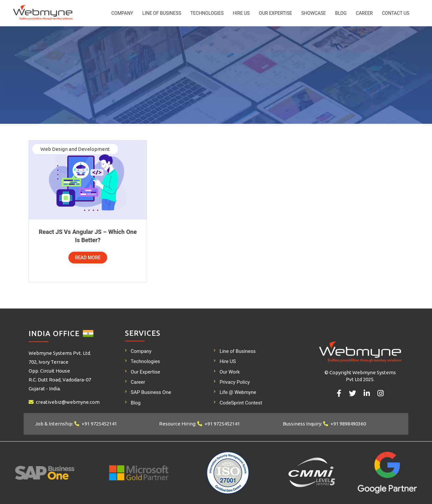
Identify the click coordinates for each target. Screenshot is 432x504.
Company (122, 13)
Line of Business (162, 13)
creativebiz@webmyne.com (68, 402)
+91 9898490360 (348, 424)
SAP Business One (151, 392)
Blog (341, 13)
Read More (88, 258)
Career (364, 13)
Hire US (241, 13)
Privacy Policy (235, 382)
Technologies (207, 13)
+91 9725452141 (99, 424)
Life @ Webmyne (238, 392)
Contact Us (396, 13)
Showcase (313, 13)
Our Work (230, 372)
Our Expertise (276, 13)
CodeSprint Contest (241, 403)
